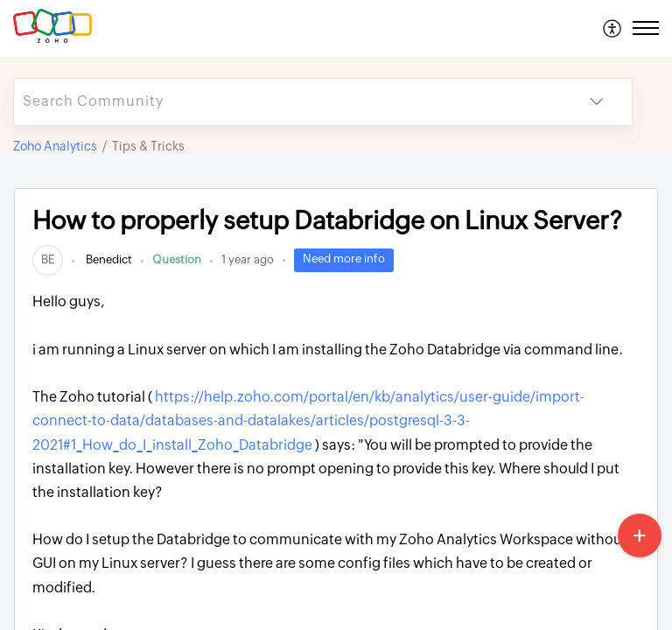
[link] (48, 259)
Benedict (108, 259)
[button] (613, 28)
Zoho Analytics (55, 146)
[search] (288, 102)
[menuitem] (613, 28)
